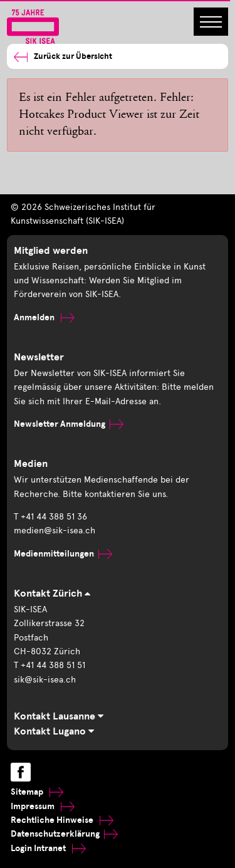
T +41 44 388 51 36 (50, 517)
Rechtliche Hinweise (62, 820)
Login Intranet (48, 848)
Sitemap (37, 792)
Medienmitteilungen (63, 554)
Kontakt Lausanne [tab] (59, 716)
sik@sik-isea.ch (45, 680)
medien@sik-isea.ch (55, 531)
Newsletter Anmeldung (69, 424)
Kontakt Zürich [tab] (52, 593)
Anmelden (44, 317)
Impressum (43, 806)
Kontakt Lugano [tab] (54, 731)
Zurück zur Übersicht (63, 57)
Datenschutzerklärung (64, 834)
